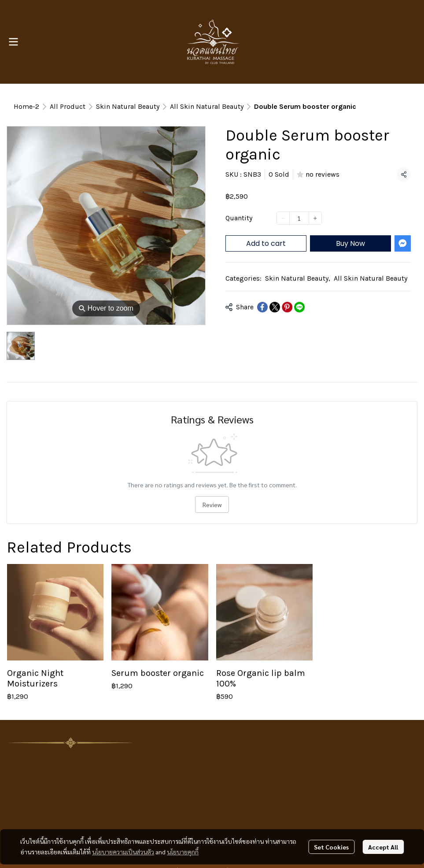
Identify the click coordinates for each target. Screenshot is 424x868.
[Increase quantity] (315, 218)
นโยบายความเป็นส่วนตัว (123, 852)
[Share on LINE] (299, 307)
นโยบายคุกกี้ (183, 852)
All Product (68, 106)
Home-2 (26, 106)
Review (212, 504)
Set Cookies (331, 847)
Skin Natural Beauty (128, 106)
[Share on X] (275, 307)
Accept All (383, 847)
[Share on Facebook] (262, 307)
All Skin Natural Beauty (207, 106)
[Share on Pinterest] (287, 307)
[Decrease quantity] (283, 218)
